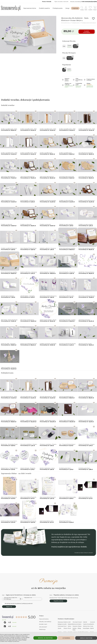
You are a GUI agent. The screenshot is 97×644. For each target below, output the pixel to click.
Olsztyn (80, 626)
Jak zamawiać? (43, 627)
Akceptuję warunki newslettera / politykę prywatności (17, 604)
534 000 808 (59, 2)
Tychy (92, 626)
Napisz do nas (65, 537)
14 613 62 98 (66, 2)
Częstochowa (87, 624)
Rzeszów (75, 626)
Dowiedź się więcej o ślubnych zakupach (84, 553)
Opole (59, 628)
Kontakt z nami (43, 624)
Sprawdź (4, 620)
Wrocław (75, 622)
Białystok (70, 624)
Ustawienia (66, 638)
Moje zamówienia (44, 619)
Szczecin (93, 622)
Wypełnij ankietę (58, 601)
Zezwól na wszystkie (45, 638)
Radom (92, 624)
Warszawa (60, 622)
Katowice (75, 624)
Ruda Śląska (86, 628)
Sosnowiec (61, 626)
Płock (69, 628)
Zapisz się (9, 607)
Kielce (70, 626)
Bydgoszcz (61, 624)
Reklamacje (42, 629)
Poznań (80, 622)
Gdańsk (85, 622)
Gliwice (65, 628)
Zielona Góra (86, 626)
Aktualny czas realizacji (45, 622)
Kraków (66, 622)
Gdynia (79, 624)
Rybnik (92, 628)
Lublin (65, 624)
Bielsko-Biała (75, 629)
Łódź (69, 622)
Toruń (65, 626)
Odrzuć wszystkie (86, 638)
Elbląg (79, 628)
